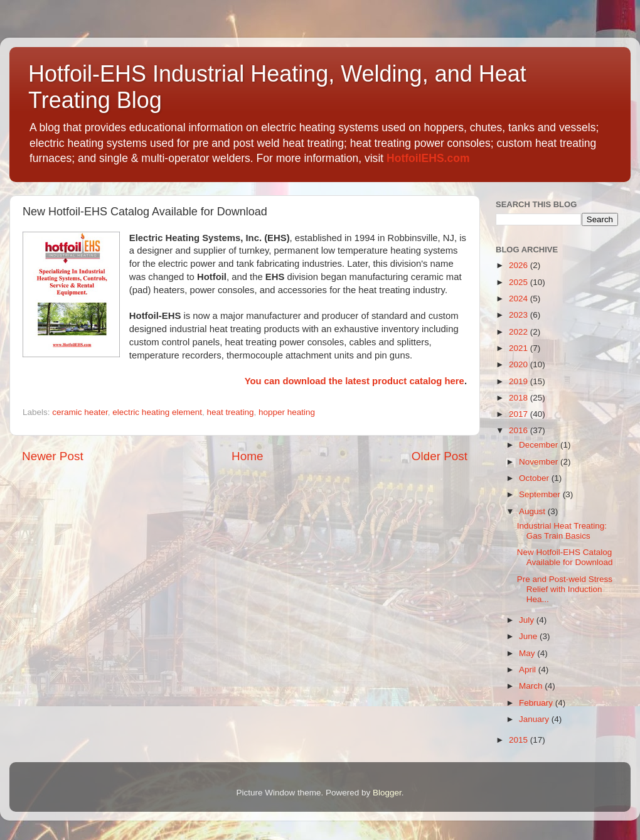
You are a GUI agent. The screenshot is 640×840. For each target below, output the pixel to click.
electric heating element (157, 412)
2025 (520, 282)
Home (247, 456)
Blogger (387, 793)
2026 (520, 265)
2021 (520, 348)
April (529, 670)
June (529, 636)
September (541, 494)
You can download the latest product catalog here (355, 381)
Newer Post (53, 456)
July (528, 620)
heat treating (230, 412)
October (535, 478)
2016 (520, 430)
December (540, 445)
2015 (520, 740)
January (535, 719)
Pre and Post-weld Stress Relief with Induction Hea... (565, 589)
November (540, 462)
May (528, 653)
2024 (520, 299)
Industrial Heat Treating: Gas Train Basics (562, 531)
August (533, 511)
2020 (520, 364)
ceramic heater (80, 412)
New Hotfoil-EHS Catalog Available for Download (565, 557)
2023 (520, 315)
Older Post (440, 456)
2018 (520, 398)
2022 (520, 332)
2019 (520, 381)
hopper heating (287, 412)
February (537, 703)
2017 (520, 414)
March (532, 686)
